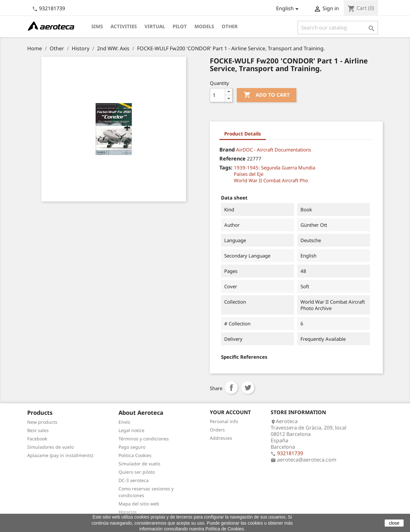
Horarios (128, 512)
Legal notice (131, 430)
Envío (124, 422)
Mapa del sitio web (139, 504)
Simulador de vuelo (139, 464)
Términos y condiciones (144, 439)
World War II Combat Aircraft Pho (271, 180)
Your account (230, 412)
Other (230, 26)
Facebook (37, 439)
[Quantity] (217, 95)
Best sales (38, 430)
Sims (97, 26)
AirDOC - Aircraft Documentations (274, 150)
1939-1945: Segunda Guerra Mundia (275, 168)
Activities (124, 26)
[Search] (338, 28)
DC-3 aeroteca (134, 480)
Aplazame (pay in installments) (60, 455)
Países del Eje (249, 174)
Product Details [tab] (243, 134)
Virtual (155, 26)
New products (42, 422)
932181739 (52, 8)
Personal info (224, 421)
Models (204, 26)
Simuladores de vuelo (50, 447)
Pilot (180, 26)
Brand (227, 150)
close (394, 523)
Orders (217, 430)
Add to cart (266, 95)
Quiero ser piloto (137, 472)
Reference (233, 159)
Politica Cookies (135, 455)
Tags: (226, 168)
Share (231, 388)
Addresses (221, 438)
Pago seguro (132, 447)
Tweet (248, 388)
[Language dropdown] (288, 9)
